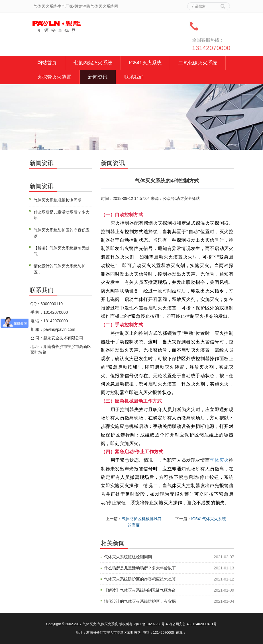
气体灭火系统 (108, 624)
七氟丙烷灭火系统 (93, 63)
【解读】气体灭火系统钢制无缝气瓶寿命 (140, 590)
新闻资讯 (98, 77)
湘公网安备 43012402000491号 (193, 624)
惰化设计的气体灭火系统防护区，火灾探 (140, 601)
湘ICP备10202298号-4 (151, 624)
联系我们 (134, 77)
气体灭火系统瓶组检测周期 (128, 557)
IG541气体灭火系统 (209, 519)
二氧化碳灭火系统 (198, 63)
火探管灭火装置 (54, 77)
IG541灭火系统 (145, 63)
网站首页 (47, 63)
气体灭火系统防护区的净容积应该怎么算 (140, 579)
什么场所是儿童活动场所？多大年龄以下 (140, 568)
